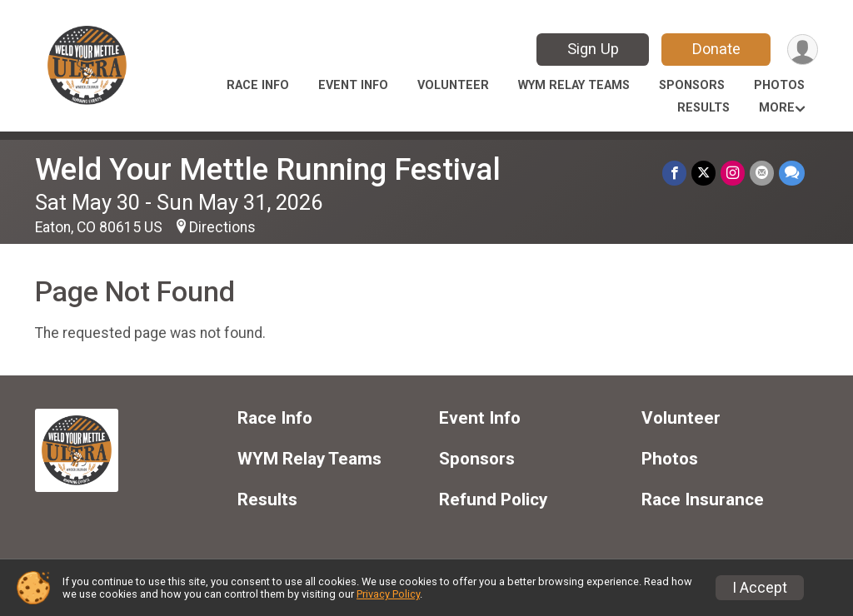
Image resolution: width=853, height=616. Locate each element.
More (777, 108)
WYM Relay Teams (574, 85)
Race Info (258, 85)
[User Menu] (803, 50)
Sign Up (593, 49)
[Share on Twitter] (703, 173)
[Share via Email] (762, 173)
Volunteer (453, 85)
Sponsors (692, 85)
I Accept (760, 588)
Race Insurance (703, 500)
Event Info (353, 85)
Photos (779, 85)
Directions (222, 227)
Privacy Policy (388, 594)
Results (703, 108)
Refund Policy (493, 500)
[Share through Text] (792, 173)
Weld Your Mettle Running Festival (268, 169)
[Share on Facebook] (674, 173)
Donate (716, 49)
